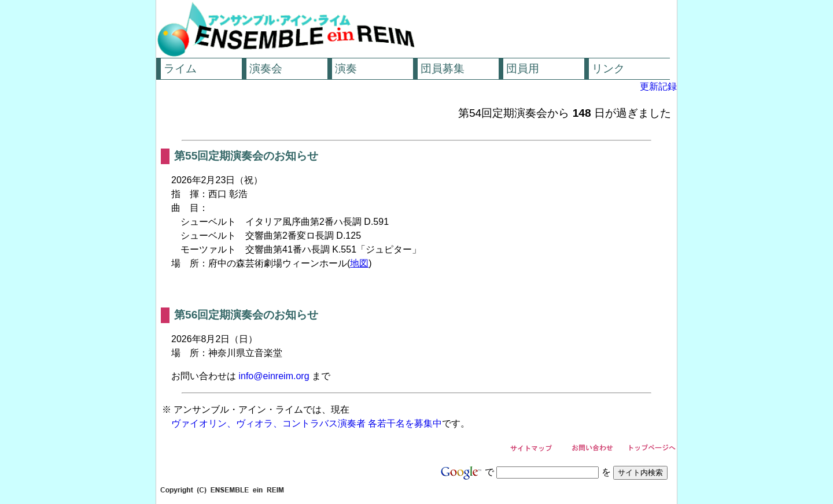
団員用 (523, 68)
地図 (359, 263)
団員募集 (443, 68)
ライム (180, 68)
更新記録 (658, 86)
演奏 (346, 68)
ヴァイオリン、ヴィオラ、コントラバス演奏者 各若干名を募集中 (307, 423)
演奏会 (266, 68)
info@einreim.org (274, 376)
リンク (608, 68)
